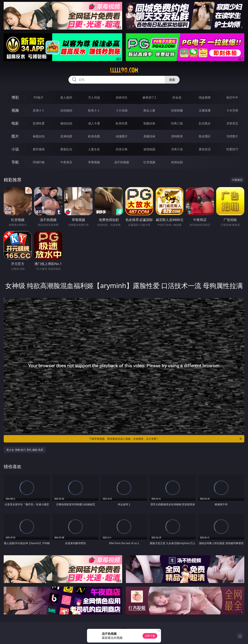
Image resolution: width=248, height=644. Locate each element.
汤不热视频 (122, 162)
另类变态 (232, 123)
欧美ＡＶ (94, 110)
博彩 (15, 97)
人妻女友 (94, 149)
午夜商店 (66, 162)
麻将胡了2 (149, 97)
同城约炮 (39, 162)
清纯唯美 (177, 136)
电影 (15, 123)
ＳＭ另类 (232, 110)
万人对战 (94, 97)
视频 (15, 110)
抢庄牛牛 (232, 97)
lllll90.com (124, 70)
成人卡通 (94, 123)
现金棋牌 (205, 97)
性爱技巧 (232, 149)
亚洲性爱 (39, 123)
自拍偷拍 (66, 110)
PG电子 (39, 97)
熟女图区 (205, 136)
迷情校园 (149, 149)
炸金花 (177, 97)
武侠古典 (122, 149)
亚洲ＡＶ (39, 110)
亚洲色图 (66, 136)
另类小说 (177, 149)
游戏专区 (122, 97)
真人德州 (66, 97)
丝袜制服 (177, 110)
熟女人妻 (149, 110)
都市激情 (39, 149)
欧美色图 (94, 136)
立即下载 (150, 636)
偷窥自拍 (39, 136)
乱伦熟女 (205, 123)
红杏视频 (149, 162)
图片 (15, 136)
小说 (15, 149)
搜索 (172, 80)
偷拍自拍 (66, 123)
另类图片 (232, 136)
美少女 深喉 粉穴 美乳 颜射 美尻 (25, 450)
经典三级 (177, 123)
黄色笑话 (205, 149)
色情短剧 (177, 162)
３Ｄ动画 (122, 110)
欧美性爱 (122, 123)
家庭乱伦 (66, 149)
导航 (15, 162)
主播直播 (205, 110)
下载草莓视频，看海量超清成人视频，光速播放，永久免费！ (166, 439)
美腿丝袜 (149, 136)
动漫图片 (122, 136)
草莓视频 (94, 162)
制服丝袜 (149, 123)
